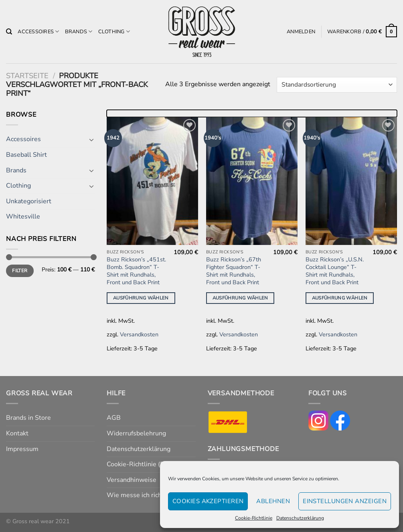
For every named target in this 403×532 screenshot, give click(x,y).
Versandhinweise (132, 480)
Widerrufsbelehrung (136, 433)
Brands (79, 31)
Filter (20, 271)
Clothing (114, 31)
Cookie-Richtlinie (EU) (139, 464)
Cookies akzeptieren (208, 501)
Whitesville (23, 216)
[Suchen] (9, 32)
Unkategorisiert (29, 201)
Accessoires (38, 31)
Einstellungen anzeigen (345, 501)
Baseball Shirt (26, 155)
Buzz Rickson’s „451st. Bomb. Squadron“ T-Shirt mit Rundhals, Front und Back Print (136, 271)
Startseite (27, 76)
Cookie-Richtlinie (254, 518)
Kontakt (17, 433)
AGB (114, 418)
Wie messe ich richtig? (139, 495)
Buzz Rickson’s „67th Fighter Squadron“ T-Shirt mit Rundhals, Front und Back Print (234, 271)
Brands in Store (28, 418)
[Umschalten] (92, 140)
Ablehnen (273, 501)
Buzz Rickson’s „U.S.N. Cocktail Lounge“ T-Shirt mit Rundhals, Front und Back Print (335, 271)
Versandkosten (139, 334)
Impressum (22, 449)
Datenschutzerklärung (300, 518)
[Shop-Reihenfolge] (337, 85)
